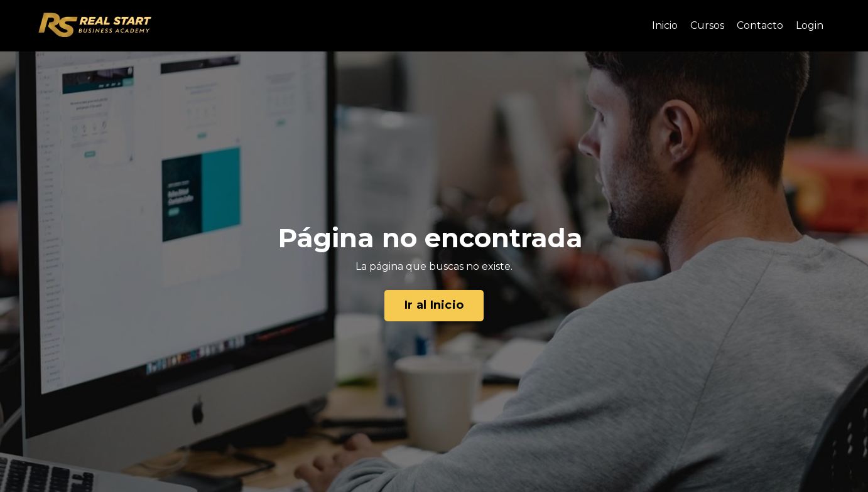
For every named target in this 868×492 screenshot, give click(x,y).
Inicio (665, 25)
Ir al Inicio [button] (434, 305)
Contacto (760, 25)
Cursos (707, 25)
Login (810, 25)
